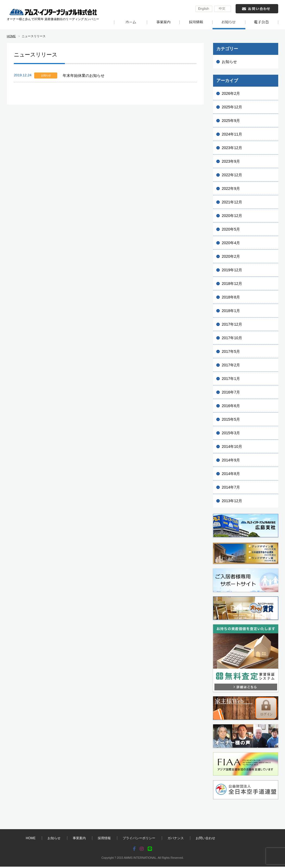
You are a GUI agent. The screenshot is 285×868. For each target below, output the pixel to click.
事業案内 (79, 838)
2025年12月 (232, 107)
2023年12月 (232, 148)
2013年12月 (232, 501)
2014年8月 (231, 474)
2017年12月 (232, 324)
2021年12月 (232, 202)
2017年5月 (231, 351)
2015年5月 (231, 419)
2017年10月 (232, 338)
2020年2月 (231, 256)
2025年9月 (231, 121)
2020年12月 (232, 216)
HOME (11, 36)
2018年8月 (231, 297)
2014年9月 (231, 460)
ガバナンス (176, 838)
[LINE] (150, 849)
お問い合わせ (205, 838)
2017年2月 (231, 365)
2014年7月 (231, 487)
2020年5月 (231, 229)
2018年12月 (232, 284)
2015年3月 (231, 433)
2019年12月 (232, 270)
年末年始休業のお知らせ (84, 76)
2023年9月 (231, 161)
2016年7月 (231, 392)
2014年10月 (232, 446)
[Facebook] (135, 849)
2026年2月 (231, 93)
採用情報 (104, 838)
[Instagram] (142, 849)
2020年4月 (231, 243)
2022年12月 (232, 175)
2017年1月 (231, 379)
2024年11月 (232, 134)
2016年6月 (231, 406)
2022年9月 (231, 188)
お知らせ (229, 62)
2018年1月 (231, 311)
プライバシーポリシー (139, 838)
